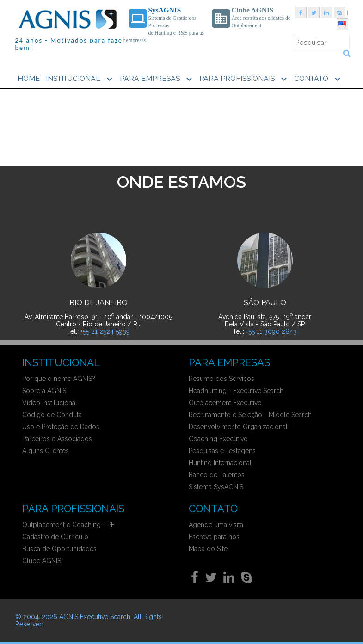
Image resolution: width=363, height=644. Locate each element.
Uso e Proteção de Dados (61, 427)
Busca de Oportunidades (59, 549)
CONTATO (319, 79)
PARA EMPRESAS (157, 79)
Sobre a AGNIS (44, 391)
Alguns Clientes (46, 451)
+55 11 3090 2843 (271, 331)
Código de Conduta (52, 415)
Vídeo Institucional (50, 403)
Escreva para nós (214, 537)
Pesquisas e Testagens (222, 451)
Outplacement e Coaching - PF (68, 525)
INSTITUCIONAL (80, 79)
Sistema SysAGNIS (216, 487)
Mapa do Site (208, 549)
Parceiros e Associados (57, 439)
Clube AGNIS (42, 561)
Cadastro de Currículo (55, 537)
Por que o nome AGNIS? (59, 379)
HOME (29, 78)
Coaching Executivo (218, 439)
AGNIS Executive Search (95, 617)
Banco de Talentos (217, 475)
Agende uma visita (216, 525)
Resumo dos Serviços (221, 379)
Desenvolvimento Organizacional (238, 427)
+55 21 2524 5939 (105, 331)
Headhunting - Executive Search (236, 391)
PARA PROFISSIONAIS (244, 79)
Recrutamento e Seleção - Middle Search (250, 415)
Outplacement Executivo (225, 403)
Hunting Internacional (220, 463)
